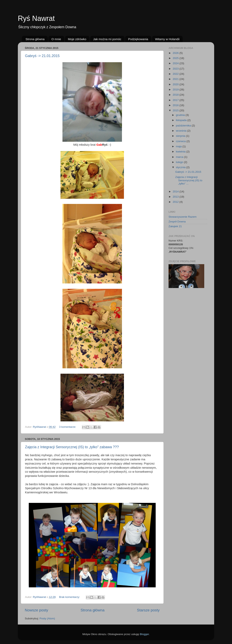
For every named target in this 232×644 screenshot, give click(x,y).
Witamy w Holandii (167, 39)
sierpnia (181, 136)
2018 (176, 95)
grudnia (181, 115)
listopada (182, 120)
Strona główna (35, 39)
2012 (176, 202)
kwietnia (181, 152)
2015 (176, 110)
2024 (176, 63)
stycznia (181, 167)
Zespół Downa (177, 222)
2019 (176, 90)
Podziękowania (138, 39)
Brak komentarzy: (70, 597)
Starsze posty (148, 610)
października (184, 126)
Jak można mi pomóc (107, 39)
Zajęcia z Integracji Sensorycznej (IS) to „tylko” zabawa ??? (72, 447)
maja (179, 146)
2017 (176, 100)
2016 (176, 105)
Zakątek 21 (175, 226)
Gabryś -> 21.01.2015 (42, 56)
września (182, 131)
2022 (176, 74)
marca (180, 157)
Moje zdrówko (77, 39)
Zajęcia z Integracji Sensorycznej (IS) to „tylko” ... (189, 180)
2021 (176, 79)
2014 (176, 192)
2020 (176, 84)
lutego (180, 162)
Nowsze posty (36, 610)
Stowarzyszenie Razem (183, 217)
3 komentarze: (68, 427)
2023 (176, 69)
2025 (176, 58)
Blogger (144, 634)
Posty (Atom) (47, 618)
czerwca (181, 141)
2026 (176, 53)
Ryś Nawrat (36, 18)
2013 (176, 197)
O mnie (56, 39)
